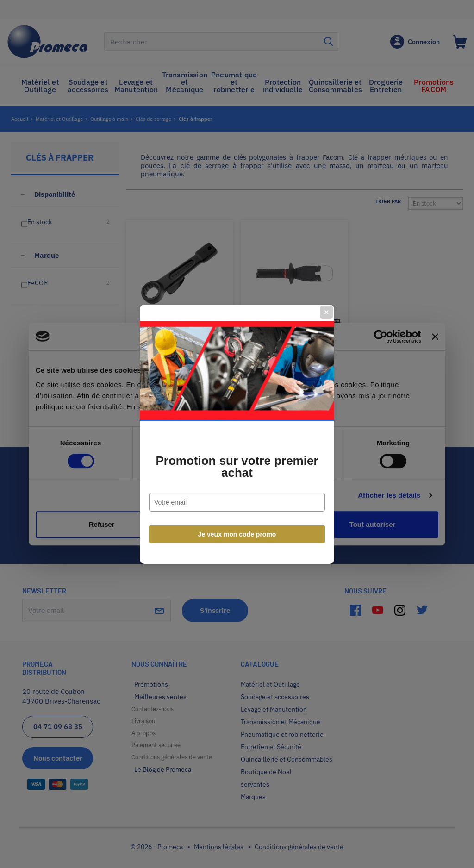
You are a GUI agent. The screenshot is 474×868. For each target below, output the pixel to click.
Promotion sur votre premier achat (237, 467)
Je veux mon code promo (237, 534)
